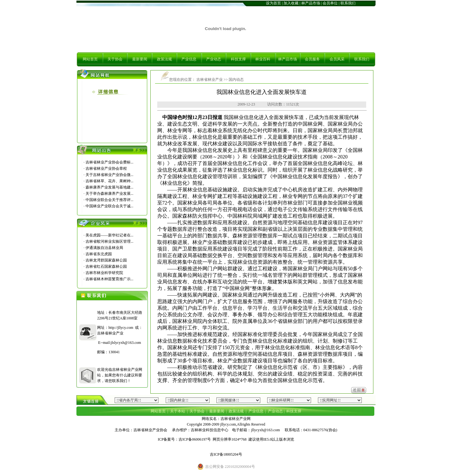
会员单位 (330, 3)
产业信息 (189, 59)
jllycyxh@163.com (265, 430)
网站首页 (90, 59)
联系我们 (348, 3)
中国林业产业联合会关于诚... (109, 206)
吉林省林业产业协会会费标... (109, 162)
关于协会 (115, 59)
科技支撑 (238, 59)
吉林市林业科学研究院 (104, 273)
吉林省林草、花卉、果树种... (109, 181)
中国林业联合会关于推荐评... (109, 200)
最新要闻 (140, 59)
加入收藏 (291, 3)
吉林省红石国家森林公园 (106, 266)
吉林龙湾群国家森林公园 (106, 260)
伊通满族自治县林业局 (104, 248)
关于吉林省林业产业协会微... (109, 175)
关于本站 (178, 411)
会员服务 (312, 59)
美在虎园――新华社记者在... (109, 235)
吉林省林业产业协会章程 (106, 168)
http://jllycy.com (121, 328)
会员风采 (337, 59)
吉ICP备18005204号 (226, 454)
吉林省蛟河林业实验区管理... (109, 241)
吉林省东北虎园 (99, 254)
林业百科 (263, 59)
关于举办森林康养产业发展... (109, 194)
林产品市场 (311, 3)
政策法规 (164, 59)
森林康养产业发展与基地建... (109, 187)
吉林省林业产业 (209, 80)
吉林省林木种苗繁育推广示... (109, 279)
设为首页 (273, 3)
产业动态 (214, 59)
